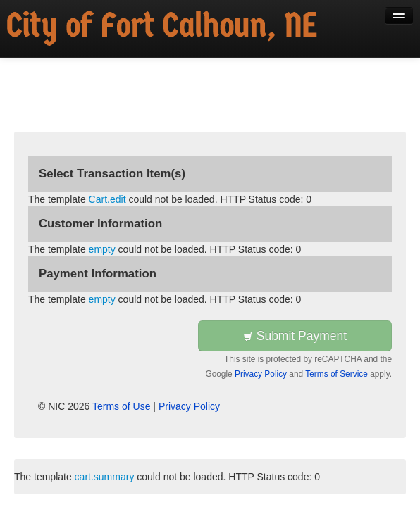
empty (102, 249)
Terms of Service (336, 374)
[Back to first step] (162, 29)
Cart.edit (107, 199)
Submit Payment (295, 336)
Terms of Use (121, 406)
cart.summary (105, 477)
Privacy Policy (261, 374)
